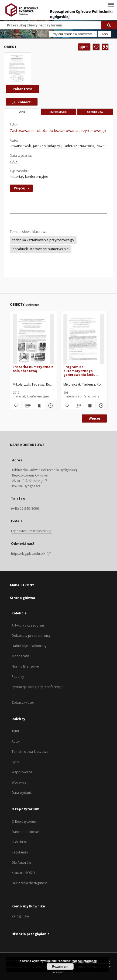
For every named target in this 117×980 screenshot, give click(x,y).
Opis (15, 762)
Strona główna (23, 598)
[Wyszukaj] (109, 25)
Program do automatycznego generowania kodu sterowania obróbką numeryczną (81, 371)
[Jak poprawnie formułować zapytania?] (104, 34)
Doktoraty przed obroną (31, 636)
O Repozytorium (24, 821)
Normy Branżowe (25, 666)
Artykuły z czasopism (28, 625)
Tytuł (15, 731)
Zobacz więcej (23, 702)
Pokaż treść (23, 89)
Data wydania (22, 793)
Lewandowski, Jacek (25, 146)
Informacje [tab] (58, 112)
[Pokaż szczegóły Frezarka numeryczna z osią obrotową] (50, 406)
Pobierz (20, 102)
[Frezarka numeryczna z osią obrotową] (33, 339)
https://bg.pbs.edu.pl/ (31, 554)
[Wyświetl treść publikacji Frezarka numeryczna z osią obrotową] (39, 406)
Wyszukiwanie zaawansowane (73, 34)
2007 (13, 161)
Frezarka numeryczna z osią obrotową (33, 369)
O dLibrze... (20, 842)
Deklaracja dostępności (30, 883)
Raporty (18, 677)
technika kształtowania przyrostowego (43, 240)
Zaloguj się (20, 916)
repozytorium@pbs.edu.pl (32, 531)
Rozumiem (60, 967)
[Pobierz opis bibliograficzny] (27, 406)
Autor (16, 741)
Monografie (21, 656)
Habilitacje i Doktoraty (29, 646)
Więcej (94, 418)
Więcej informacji (84, 961)
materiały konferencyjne (29, 177)
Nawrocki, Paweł (92, 146)
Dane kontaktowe (25, 832)
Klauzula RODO (23, 873)
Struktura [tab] (95, 112)
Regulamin (20, 852)
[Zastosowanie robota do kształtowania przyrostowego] (18, 69)
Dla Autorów (21, 862)
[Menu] (111, 4)
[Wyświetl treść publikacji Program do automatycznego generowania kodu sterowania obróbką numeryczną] (90, 406)
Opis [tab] (22, 112)
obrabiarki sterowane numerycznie (41, 249)
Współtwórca (22, 772)
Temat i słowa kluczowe (30, 752)
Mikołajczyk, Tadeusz (60, 146)
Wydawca (19, 782)
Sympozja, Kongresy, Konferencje (37, 687)
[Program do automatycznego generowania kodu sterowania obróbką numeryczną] (84, 339)
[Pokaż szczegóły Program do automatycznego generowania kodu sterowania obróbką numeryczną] (101, 406)
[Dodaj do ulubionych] (96, 47)
